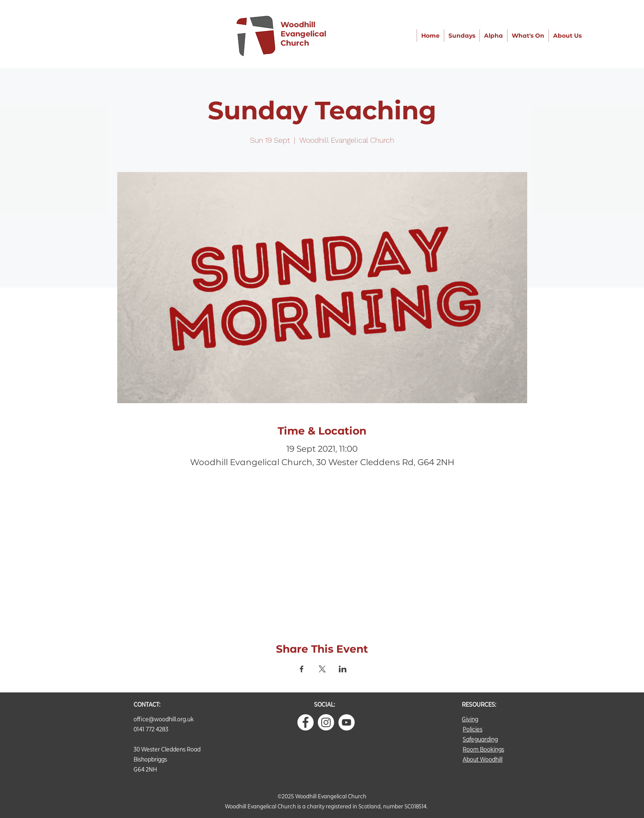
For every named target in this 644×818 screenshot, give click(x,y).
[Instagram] (326, 722)
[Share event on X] (322, 669)
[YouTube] (346, 722)
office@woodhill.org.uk (164, 719)
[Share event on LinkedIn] (343, 669)
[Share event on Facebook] (302, 669)
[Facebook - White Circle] (305, 722)
